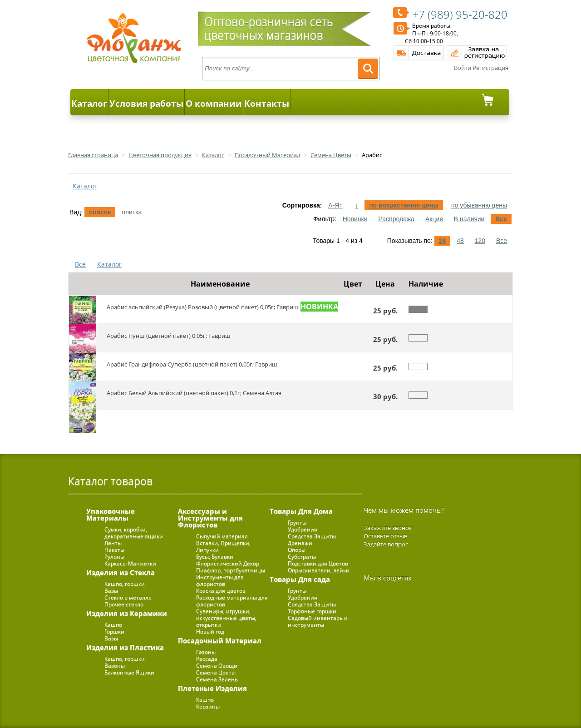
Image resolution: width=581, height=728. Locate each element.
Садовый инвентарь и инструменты (318, 621)
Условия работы (146, 104)
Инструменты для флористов (220, 580)
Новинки (355, 219)
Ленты (113, 543)
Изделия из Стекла (121, 572)
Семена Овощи (217, 666)
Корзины (208, 706)
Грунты (297, 522)
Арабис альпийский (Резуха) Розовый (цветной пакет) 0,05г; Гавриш (203, 307)
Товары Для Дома (301, 511)
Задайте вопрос (386, 544)
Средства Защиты (312, 536)
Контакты (267, 104)
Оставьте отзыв (385, 536)
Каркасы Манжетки (130, 563)
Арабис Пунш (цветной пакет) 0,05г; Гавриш (169, 336)
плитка (132, 212)
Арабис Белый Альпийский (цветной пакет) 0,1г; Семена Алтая (194, 393)
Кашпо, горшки (125, 584)
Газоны (206, 652)
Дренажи (300, 543)
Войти (463, 68)
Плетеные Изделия (212, 688)
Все (501, 219)
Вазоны (115, 666)
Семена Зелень (217, 679)
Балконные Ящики (129, 672)
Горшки (114, 631)
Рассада (207, 659)
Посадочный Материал (220, 640)
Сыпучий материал (222, 536)
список (100, 212)
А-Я (335, 205)
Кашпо (113, 625)
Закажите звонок (388, 528)
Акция (434, 219)
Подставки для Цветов (318, 563)
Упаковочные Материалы (111, 514)
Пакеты (114, 550)
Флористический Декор (228, 563)
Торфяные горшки (312, 611)
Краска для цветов (221, 591)
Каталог (89, 104)
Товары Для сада (300, 579)
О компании (214, 104)
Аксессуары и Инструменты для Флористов (210, 518)
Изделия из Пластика (125, 647)
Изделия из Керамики (127, 613)
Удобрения (303, 529)
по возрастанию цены (404, 205)
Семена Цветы (216, 672)
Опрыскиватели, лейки (319, 570)
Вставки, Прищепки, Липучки (223, 546)
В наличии (469, 219)
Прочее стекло (124, 604)
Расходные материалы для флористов (232, 601)
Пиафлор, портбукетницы (231, 570)
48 (460, 241)
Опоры (297, 550)
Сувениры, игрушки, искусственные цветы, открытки (226, 618)
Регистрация (490, 68)
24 (443, 241)
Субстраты (302, 557)
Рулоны (114, 557)
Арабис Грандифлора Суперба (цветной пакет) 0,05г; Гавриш (192, 364)
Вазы (111, 591)
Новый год (210, 631)
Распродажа (396, 219)
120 (480, 241)
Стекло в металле (128, 597)
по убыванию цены (479, 205)
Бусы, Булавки (215, 557)
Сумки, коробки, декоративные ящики (134, 533)
